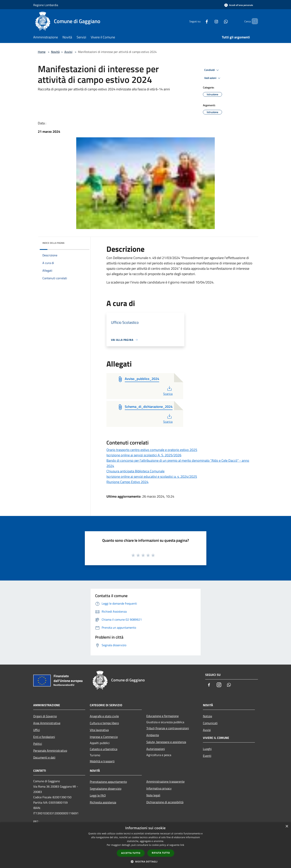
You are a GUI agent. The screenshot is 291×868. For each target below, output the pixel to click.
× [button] (287, 826)
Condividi (212, 70)
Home (42, 52)
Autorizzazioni (156, 749)
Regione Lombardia (46, 5)
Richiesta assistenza (103, 802)
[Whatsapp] (219, 21)
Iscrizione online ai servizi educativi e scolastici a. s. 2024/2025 (152, 477)
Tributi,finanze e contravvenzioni (168, 728)
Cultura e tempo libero (104, 723)
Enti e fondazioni (44, 737)
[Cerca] (253, 21)
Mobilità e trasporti (102, 761)
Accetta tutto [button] (131, 853)
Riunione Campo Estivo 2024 (127, 482)
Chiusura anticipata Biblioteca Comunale (135, 471)
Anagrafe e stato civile (104, 716)
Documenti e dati (44, 757)
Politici (38, 744)
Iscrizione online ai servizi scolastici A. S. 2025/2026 (144, 455)
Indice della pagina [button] (53, 243)
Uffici (37, 730)
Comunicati (210, 723)
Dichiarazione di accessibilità (165, 802)
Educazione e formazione (163, 716)
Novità (55, 52)
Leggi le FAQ (98, 795)
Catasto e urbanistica (104, 749)
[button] (146, 862)
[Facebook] (200, 21)
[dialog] (145, 845)
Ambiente (153, 735)
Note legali (153, 795)
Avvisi (68, 52)
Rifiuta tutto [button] (161, 853)
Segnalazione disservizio (106, 789)
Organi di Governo (45, 716)
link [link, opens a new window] (182, 845)
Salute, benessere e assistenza (166, 742)
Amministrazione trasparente (165, 781)
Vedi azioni (213, 78)
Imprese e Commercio (104, 737)
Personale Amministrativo (50, 751)
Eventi (207, 756)
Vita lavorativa (99, 730)
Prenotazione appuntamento (108, 782)
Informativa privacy (159, 788)
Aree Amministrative (47, 723)
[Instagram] (210, 21)
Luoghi (207, 749)
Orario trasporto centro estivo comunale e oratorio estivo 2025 (152, 450)
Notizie (208, 716)
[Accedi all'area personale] (239, 5)
